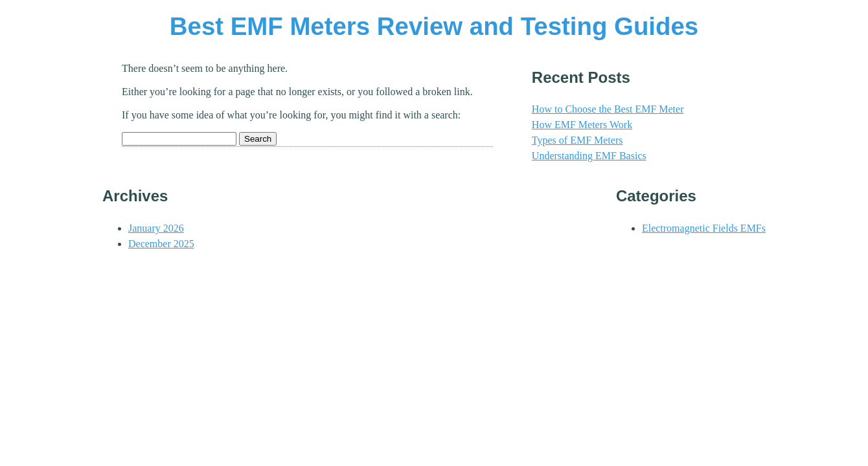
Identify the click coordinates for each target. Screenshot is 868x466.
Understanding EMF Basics (589, 156)
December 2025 (161, 244)
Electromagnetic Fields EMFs (704, 228)
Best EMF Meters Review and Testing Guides (434, 26)
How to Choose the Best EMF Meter (608, 109)
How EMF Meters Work (582, 125)
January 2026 (156, 228)
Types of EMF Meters (577, 140)
